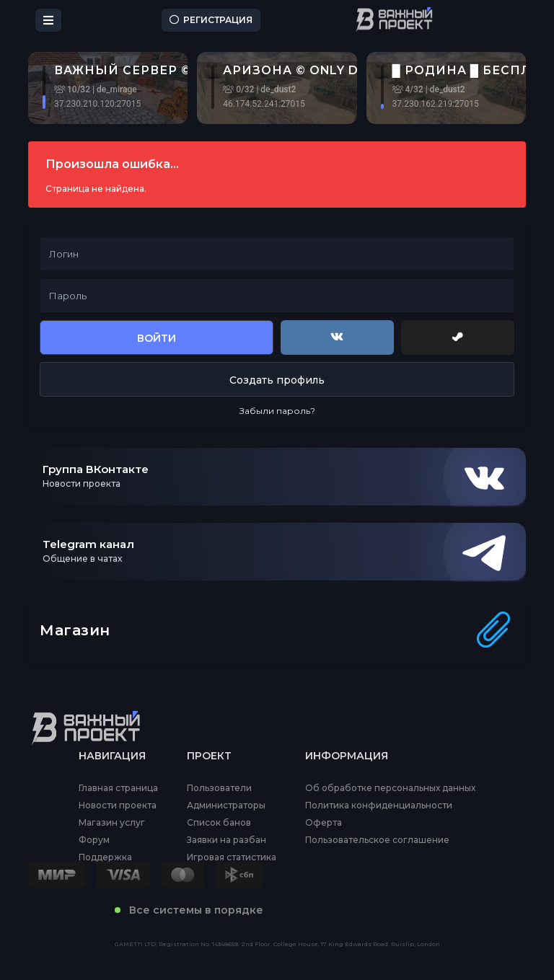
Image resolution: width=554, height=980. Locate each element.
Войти (157, 338)
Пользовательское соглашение (377, 840)
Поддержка (105, 857)
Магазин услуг (112, 823)
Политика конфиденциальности (379, 805)
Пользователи (219, 788)
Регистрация (211, 20)
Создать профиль (277, 380)
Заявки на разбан (227, 840)
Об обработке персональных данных (390, 788)
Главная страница (118, 788)
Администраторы (226, 805)
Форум (94, 840)
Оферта (324, 823)
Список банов (219, 823)
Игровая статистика (232, 857)
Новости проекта (118, 805)
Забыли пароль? (277, 411)
